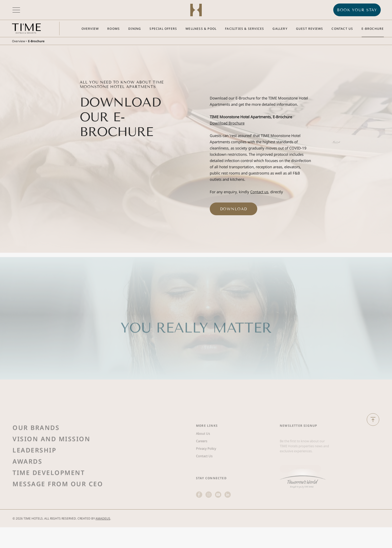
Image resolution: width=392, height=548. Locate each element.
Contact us (259, 192)
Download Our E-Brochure (120, 117)
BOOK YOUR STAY (357, 10)
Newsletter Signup (298, 442)
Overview (18, 41)
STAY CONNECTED (211, 494)
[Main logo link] (26, 28)
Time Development (49, 489)
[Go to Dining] (135, 29)
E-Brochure (36, 41)
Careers (202, 457)
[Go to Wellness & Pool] (201, 29)
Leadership (34, 466)
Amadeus (103, 525)
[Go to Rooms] (113, 29)
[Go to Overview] (90, 29)
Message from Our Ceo (58, 500)
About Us (203, 450)
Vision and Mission (51, 455)
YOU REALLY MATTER (196, 344)
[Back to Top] (373, 426)
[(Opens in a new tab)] (303, 495)
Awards (27, 477)
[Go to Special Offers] (163, 29)
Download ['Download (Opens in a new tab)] (234, 209)
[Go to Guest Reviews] (310, 29)
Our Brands (36, 444)
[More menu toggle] (16, 10)
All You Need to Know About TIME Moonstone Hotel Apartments (122, 84)
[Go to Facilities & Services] (244, 29)
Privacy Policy (206, 465)
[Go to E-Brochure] (373, 29)
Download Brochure (227, 123)
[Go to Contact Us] (342, 29)
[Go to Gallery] (280, 29)
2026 (19, 525)
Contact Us (204, 472)
